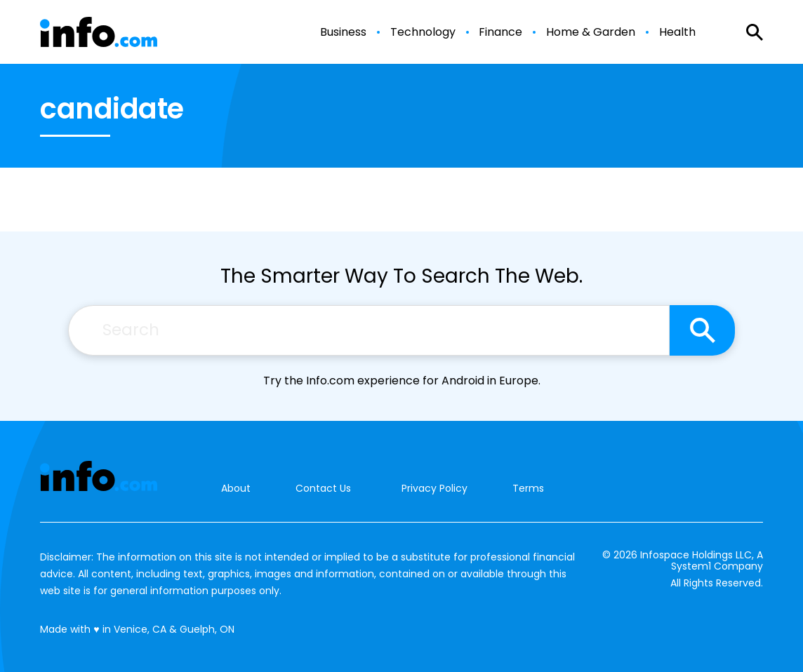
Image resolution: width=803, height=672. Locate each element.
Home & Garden (591, 32)
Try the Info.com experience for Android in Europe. (402, 381)
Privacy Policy (434, 488)
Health (677, 32)
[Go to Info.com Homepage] (99, 32)
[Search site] (702, 330)
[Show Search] (755, 32)
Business (343, 32)
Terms (528, 488)
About (236, 489)
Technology (423, 32)
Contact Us (323, 489)
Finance (500, 32)
